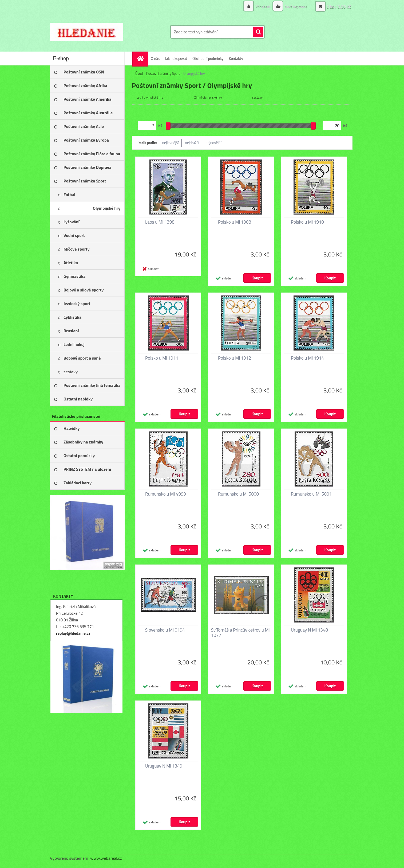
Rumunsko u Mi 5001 (311, 494)
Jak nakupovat (176, 58)
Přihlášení (260, 7)
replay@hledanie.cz (73, 633)
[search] (258, 32)
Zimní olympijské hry (208, 97)
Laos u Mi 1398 (160, 222)
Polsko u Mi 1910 (307, 222)
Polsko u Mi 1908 (235, 222)
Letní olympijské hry (150, 97)
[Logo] (87, 32)
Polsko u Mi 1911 (162, 358)
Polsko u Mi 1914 (307, 358)
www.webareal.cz (106, 858)
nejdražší (192, 143)
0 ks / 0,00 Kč (339, 7)
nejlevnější (171, 143)
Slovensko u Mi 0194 (165, 630)
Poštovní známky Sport (163, 73)
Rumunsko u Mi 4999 (166, 494)
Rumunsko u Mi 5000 (238, 494)
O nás (155, 58)
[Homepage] (142, 58)
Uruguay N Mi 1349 (164, 766)
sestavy (257, 97)
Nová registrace (295, 7)
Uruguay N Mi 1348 (309, 630)
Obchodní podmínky (208, 58)
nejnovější (213, 143)
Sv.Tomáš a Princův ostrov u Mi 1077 (240, 633)
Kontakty (236, 58)
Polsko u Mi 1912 (235, 358)
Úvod (139, 73)
